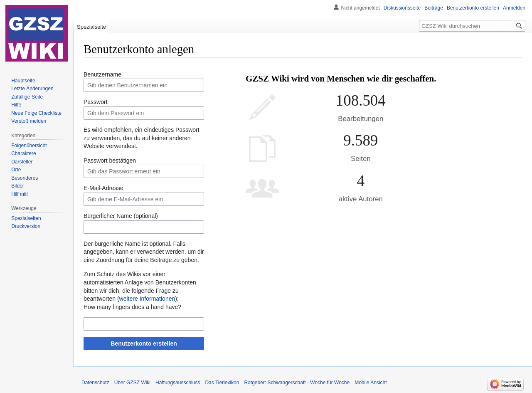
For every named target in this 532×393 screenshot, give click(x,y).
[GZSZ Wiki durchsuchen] (472, 26)
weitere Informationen (147, 299)
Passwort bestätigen (110, 161)
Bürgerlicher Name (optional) (121, 216)
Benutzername (102, 74)
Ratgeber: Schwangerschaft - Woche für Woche (297, 383)
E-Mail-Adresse (103, 188)
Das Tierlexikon (222, 383)
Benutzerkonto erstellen (144, 344)
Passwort (96, 102)
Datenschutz (95, 383)
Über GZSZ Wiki (132, 383)
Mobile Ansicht (371, 383)
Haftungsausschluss (178, 383)
